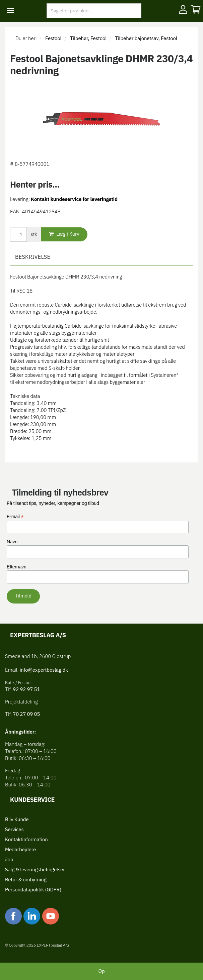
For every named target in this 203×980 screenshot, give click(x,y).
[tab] (101, 257)
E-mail (15, 517)
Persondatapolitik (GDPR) (33, 890)
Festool (53, 38)
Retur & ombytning (26, 880)
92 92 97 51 (26, 689)
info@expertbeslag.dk (44, 670)
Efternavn (17, 567)
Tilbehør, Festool (88, 38)
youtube (51, 916)
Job (9, 859)
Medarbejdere (20, 849)
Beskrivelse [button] (33, 257)
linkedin (32, 916)
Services (14, 829)
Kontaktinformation (26, 839)
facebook (13, 916)
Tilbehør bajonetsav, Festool (146, 38)
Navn (12, 542)
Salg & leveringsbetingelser (35, 869)
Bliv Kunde (17, 819)
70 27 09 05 (26, 714)
